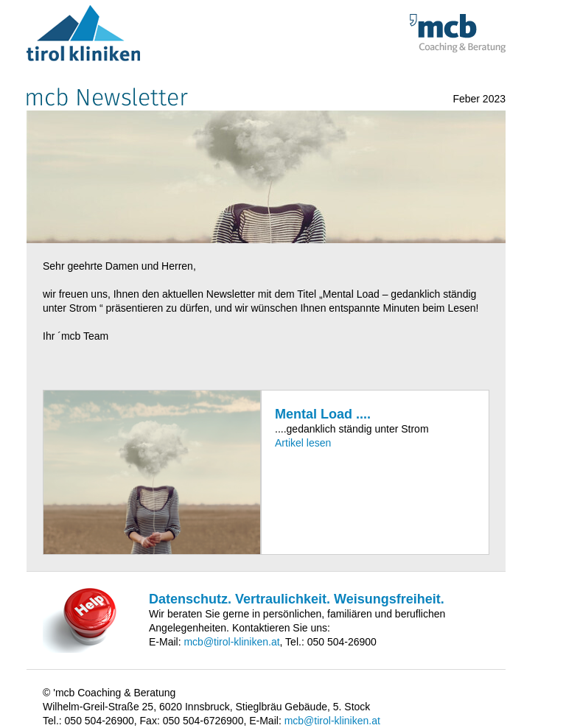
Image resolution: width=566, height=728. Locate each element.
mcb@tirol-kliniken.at (231, 642)
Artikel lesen (303, 443)
